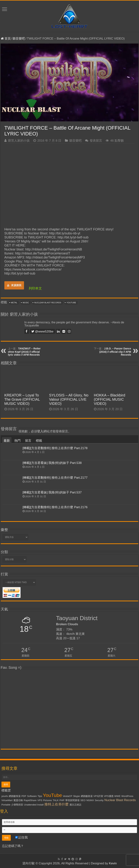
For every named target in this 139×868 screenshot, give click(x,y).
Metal (14, 303)
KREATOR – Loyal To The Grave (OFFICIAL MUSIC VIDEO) (22, 399)
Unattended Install (34, 805)
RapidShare (30, 800)
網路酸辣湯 (15, 796)
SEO (83, 800)
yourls (5, 796)
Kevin (113, 863)
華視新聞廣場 (72, 800)
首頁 (6, 39)
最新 (7, 441)
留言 (28, 441)
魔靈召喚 (18, 800)
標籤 (39, 441)
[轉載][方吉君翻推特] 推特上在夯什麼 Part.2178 (55, 448)
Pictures (47, 800)
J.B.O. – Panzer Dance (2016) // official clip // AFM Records (115, 352)
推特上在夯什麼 (56, 804)
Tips (40, 796)
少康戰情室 (17, 805)
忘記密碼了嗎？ (13, 846)
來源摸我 (14, 285)
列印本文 (35, 288)
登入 (40, 431)
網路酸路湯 (87, 796)
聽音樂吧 (19, 39)
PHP (62, 800)
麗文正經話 (75, 805)
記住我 (22, 837)
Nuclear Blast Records (48, 303)
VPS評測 (98, 796)
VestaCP (67, 796)
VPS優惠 (109, 796)
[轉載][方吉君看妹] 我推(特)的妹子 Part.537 (52, 492)
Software (32, 796)
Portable (6, 805)
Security (99, 800)
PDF (24, 796)
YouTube (71, 303)
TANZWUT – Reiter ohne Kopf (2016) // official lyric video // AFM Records (24, 352)
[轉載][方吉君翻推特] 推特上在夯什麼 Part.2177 (55, 478)
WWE (117, 796)
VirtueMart (7, 800)
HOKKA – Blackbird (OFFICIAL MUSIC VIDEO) (110, 399)
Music (26, 303)
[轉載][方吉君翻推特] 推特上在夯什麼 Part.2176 (55, 507)
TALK (56, 800)
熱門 (17, 441)
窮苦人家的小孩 (19, 141)
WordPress (127, 796)
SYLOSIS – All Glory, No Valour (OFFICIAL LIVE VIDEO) (69, 399)
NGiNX (90, 800)
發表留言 (96, 141)
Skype (77, 796)
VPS (40, 800)
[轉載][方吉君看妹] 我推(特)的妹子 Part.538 (52, 463)
